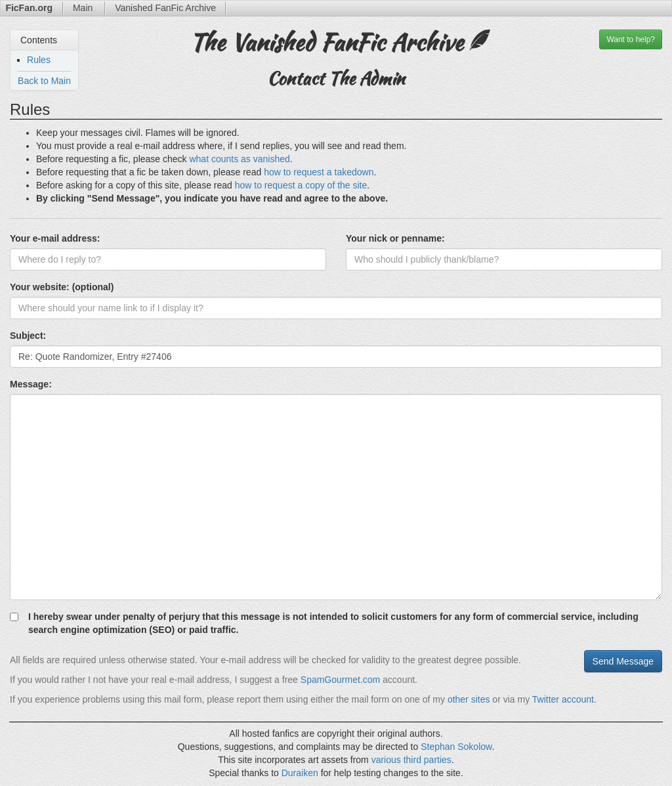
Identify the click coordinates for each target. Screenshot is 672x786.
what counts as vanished (239, 159)
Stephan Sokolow (456, 747)
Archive (165, 8)
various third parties (411, 760)
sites (481, 699)
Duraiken (300, 773)
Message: (31, 384)
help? (631, 39)
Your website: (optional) (62, 287)
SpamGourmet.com (340, 680)
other (458, 699)
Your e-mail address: (55, 238)
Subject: (28, 336)
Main (84, 8)
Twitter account (563, 699)
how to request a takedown (319, 172)
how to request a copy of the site (301, 185)
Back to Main (44, 81)
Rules (39, 60)
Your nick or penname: (395, 238)
